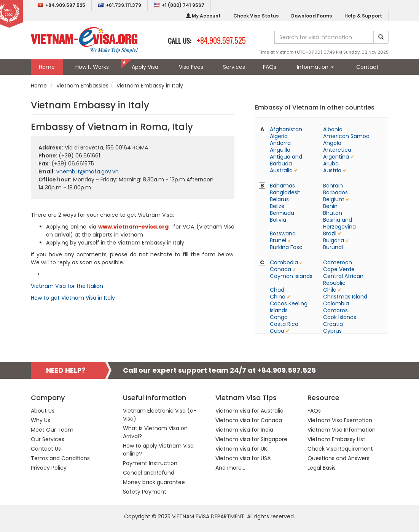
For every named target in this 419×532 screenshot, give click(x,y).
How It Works (92, 67)
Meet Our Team (52, 430)
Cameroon (338, 262)
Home (47, 67)
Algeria (279, 136)
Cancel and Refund (149, 473)
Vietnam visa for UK (241, 449)
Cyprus (332, 331)
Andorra (280, 143)
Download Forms (311, 16)
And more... (230, 468)
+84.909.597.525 (61, 5)
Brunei (278, 240)
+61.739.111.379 (119, 5)
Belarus (279, 199)
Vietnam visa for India (244, 430)
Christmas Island (345, 297)
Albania (333, 129)
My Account (203, 16)
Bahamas (282, 186)
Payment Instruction (150, 463)
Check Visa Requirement (340, 449)
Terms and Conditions (60, 458)
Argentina (336, 157)
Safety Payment (145, 492)
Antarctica (337, 150)
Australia (281, 170)
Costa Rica (284, 324)
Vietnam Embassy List (336, 439)
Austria (332, 170)
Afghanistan (286, 129)
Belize (277, 206)
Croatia (333, 324)
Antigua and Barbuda (286, 160)
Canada (280, 269)
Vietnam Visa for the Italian (67, 286)
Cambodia (284, 262)
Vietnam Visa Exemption (340, 420)
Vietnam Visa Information (342, 430)
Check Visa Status (256, 16)
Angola (332, 143)
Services (234, 67)
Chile (330, 290)
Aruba (331, 164)
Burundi (333, 247)
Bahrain (333, 186)
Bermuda (282, 213)
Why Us (41, 420)
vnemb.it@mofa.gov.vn (88, 172)
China (278, 297)
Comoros (335, 310)
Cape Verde (339, 269)
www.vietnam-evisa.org (133, 227)
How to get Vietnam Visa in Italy (73, 298)
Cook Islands (340, 317)
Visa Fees (191, 67)
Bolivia (278, 220)
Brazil (330, 233)
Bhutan (333, 213)
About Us (43, 411)
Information (315, 67)
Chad (277, 290)
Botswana (283, 233)
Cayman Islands (291, 276)
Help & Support (363, 16)
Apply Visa (145, 67)
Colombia (336, 303)
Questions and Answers (339, 458)
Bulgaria (334, 240)
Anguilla (280, 150)
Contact (367, 67)
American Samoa (346, 136)
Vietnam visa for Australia (249, 411)
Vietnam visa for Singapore (251, 439)
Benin (330, 206)
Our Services (48, 439)
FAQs (270, 67)
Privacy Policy (49, 468)
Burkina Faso (286, 247)
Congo (279, 317)
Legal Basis (322, 468)
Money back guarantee (154, 482)
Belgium (334, 199)
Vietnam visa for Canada (249, 420)
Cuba (277, 331)
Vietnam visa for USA (243, 458)
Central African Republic (343, 279)
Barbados (335, 192)
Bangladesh (285, 192)
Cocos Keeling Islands (289, 307)
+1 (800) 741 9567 (179, 5)
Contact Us (46, 449)
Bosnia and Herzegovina (339, 223)
